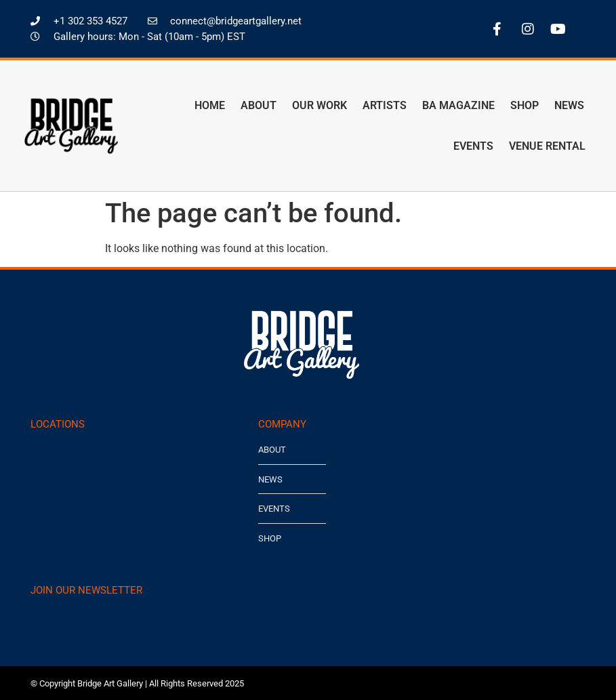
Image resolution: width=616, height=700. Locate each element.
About (259, 105)
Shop (525, 105)
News (569, 105)
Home (210, 105)
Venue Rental (547, 146)
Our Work (320, 105)
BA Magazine (458, 105)
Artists (385, 105)
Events (473, 146)
